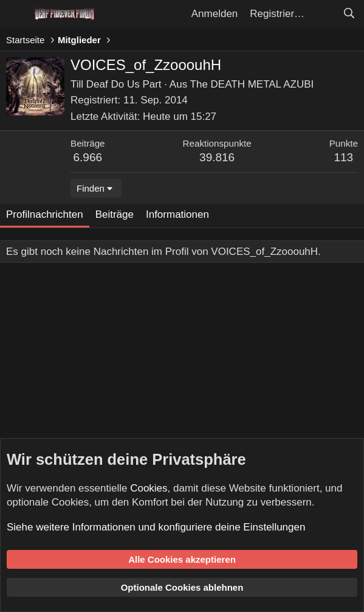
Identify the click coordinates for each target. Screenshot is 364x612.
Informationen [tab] (177, 214)
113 (343, 157)
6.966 (88, 157)
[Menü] (17, 14)
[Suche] (349, 14)
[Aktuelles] (323, 14)
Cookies (149, 488)
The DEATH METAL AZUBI (252, 84)
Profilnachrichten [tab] (45, 214)
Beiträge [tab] (115, 214)
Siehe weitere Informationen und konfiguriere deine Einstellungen (156, 527)
